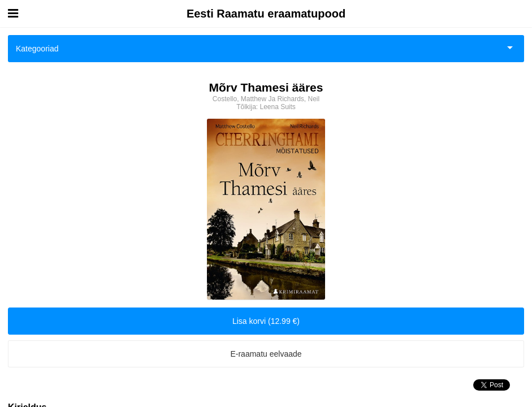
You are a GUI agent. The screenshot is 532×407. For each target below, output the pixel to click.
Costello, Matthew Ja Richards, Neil (266, 99)
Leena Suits (277, 107)
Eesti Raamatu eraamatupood (266, 14)
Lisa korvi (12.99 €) (266, 321)
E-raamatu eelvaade (266, 354)
